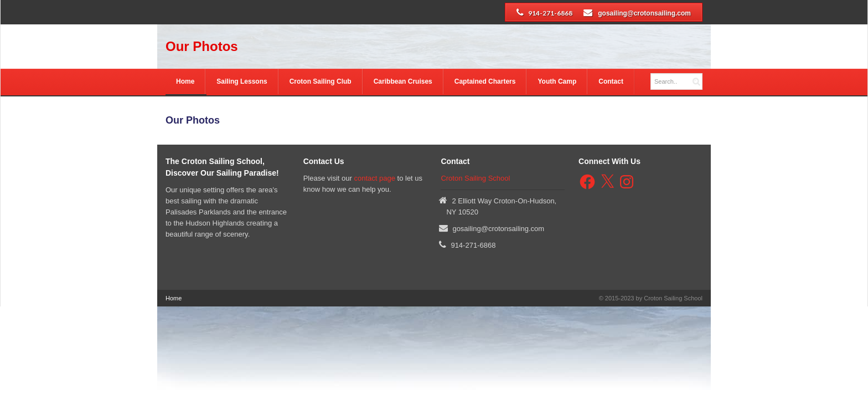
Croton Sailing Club (321, 81)
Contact (611, 81)
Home (185, 81)
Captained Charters (485, 81)
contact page (374, 178)
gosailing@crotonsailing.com (644, 13)
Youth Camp (557, 81)
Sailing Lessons (242, 81)
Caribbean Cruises (403, 81)
